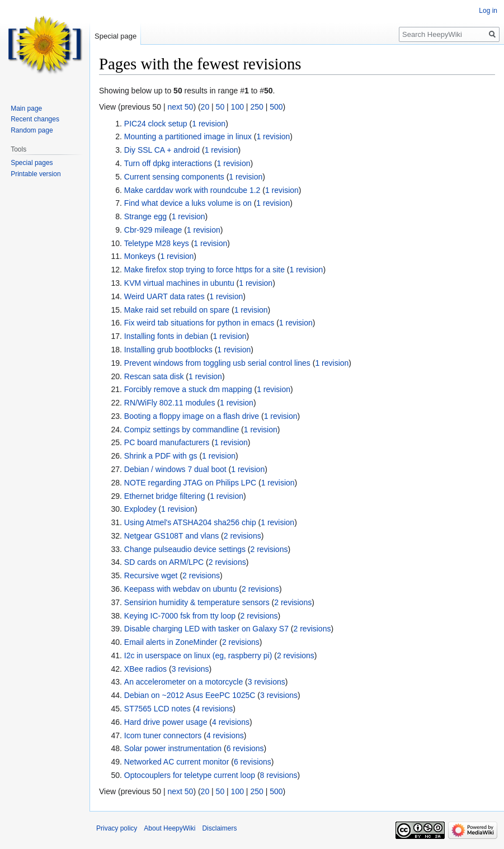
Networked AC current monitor (177, 762)
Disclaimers (219, 828)
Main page (26, 109)
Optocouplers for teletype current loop (190, 775)
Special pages (32, 163)
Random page (32, 130)
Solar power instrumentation (173, 748)
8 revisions (279, 775)
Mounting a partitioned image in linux (188, 136)
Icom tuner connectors (163, 735)
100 (237, 107)
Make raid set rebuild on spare (177, 310)
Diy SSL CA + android (162, 150)
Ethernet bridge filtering (165, 496)
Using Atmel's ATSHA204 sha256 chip (190, 522)
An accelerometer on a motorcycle (183, 682)
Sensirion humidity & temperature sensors (197, 602)
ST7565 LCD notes (157, 709)
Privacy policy (117, 828)
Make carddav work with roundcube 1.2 (192, 190)
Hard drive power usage (166, 722)
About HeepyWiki (169, 828)
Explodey (140, 509)
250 (256, 107)
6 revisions (245, 748)
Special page (116, 36)
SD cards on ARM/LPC (164, 562)
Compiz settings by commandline (182, 430)
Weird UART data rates (164, 296)
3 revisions (190, 669)
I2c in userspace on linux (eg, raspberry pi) (198, 655)
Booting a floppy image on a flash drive (192, 416)
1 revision (209, 124)
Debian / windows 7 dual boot (175, 469)
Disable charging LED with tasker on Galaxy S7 (206, 629)
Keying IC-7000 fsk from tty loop (180, 616)
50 (220, 107)
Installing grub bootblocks (168, 350)
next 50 (180, 107)
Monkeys (140, 256)
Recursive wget (151, 576)
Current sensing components (174, 177)
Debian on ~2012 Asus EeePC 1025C (190, 695)
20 (205, 107)
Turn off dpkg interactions (168, 163)
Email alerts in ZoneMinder (171, 642)
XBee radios (145, 669)
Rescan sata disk (154, 376)
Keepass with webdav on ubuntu (181, 589)
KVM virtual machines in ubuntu (179, 283)
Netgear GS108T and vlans (171, 536)
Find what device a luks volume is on (188, 203)
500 (276, 107)
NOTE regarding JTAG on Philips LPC (190, 483)
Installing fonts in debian (166, 336)
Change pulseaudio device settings (185, 549)
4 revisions (214, 709)
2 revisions (242, 536)
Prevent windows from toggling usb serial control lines (217, 363)
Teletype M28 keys (157, 243)
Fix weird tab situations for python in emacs (199, 323)
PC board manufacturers (167, 442)
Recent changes (35, 119)
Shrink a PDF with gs (161, 456)
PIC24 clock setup (156, 124)
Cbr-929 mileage (153, 230)
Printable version (36, 174)
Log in (488, 11)
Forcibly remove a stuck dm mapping (188, 389)
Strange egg (145, 216)
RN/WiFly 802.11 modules (170, 403)
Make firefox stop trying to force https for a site (204, 270)
